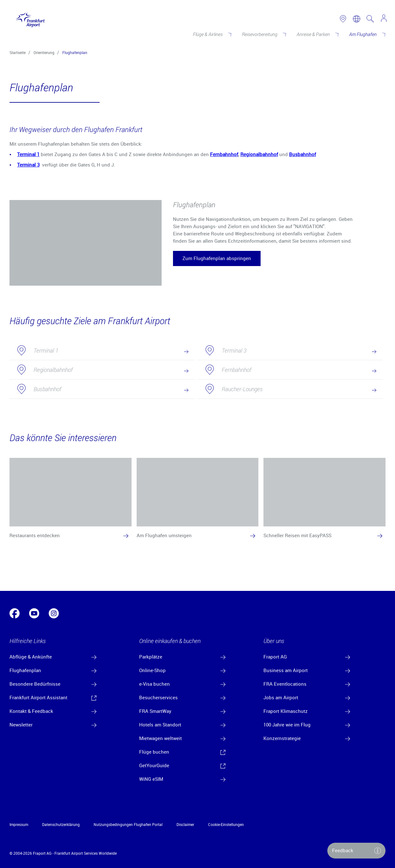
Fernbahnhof (224, 154)
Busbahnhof (302, 154)
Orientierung (44, 52)
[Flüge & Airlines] (212, 34)
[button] (217, 258)
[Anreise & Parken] (317, 34)
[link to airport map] (343, 19)
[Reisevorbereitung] (264, 34)
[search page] (370, 19)
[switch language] (357, 19)
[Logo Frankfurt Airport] (29, 19)
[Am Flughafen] (367, 34)
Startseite (18, 52)
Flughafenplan (75, 52)
